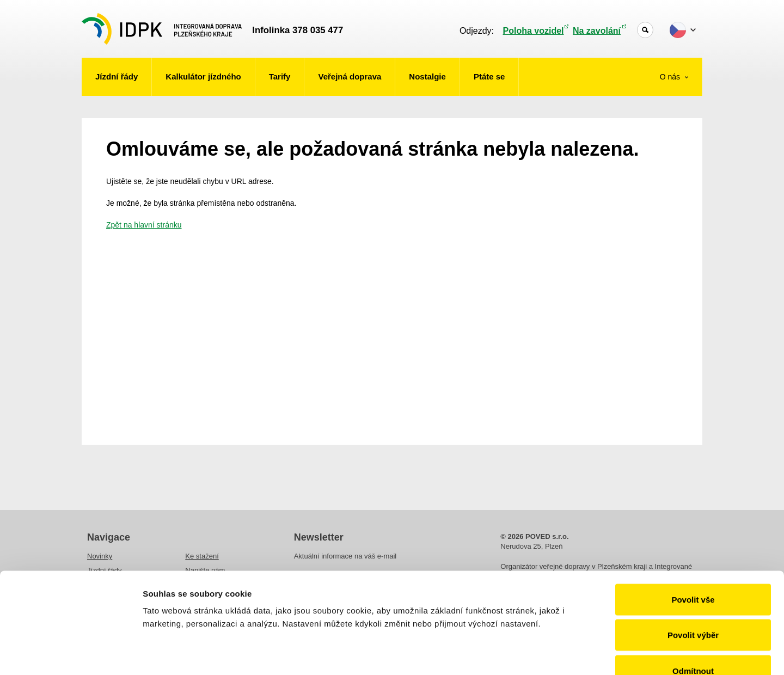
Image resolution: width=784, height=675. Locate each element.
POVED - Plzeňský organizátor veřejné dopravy (162, 29)
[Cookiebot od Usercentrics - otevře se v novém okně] (71, 654)
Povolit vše (693, 532)
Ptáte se (489, 76)
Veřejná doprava (350, 76)
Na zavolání (597, 31)
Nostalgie (427, 76)
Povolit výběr (693, 568)
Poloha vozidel (534, 31)
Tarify (280, 76)
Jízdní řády (117, 76)
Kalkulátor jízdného (203, 76)
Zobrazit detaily (575, 653)
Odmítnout (693, 603)
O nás (671, 77)
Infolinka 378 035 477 (298, 30)
